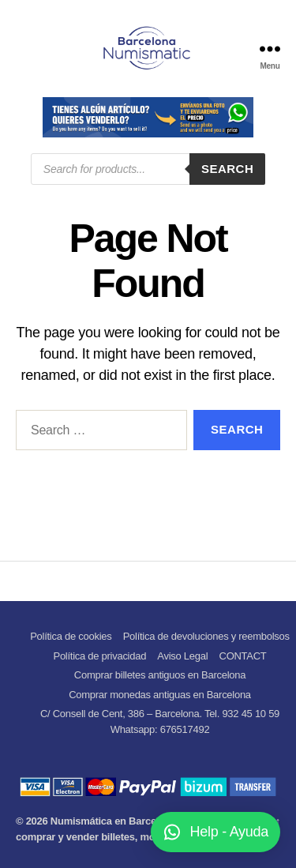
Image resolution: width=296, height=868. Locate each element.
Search (227, 169)
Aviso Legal (182, 656)
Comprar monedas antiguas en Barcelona (160, 695)
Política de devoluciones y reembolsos (206, 636)
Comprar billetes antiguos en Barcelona (160, 675)
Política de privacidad (99, 656)
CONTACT (243, 656)
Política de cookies (71, 636)
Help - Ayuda (230, 832)
